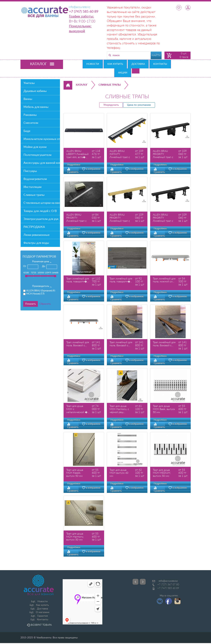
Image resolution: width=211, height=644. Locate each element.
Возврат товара (39, 625)
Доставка (138, 64)
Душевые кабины (35, 91)
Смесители (31, 123)
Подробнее (74, 165)
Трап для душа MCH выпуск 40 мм (119, 473)
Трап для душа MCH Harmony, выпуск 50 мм (75, 537)
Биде (27, 131)
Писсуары (30, 171)
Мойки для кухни (35, 147)
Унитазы (29, 83)
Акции (123, 73)
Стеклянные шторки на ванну (42, 203)
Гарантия (43, 616)
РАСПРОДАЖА (34, 227)
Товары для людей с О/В (40, 211)
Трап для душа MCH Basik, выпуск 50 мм (164, 409)
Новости (93, 64)
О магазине (43, 612)
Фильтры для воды (36, 243)
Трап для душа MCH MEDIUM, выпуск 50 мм (162, 473)
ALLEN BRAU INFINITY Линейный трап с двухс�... (120, 154)
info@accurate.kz (168, 581)
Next (143, 582)
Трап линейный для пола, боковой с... (78, 344)
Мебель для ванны (36, 107)
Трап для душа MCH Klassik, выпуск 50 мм (75, 473)
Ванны (28, 99)
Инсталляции (33, 187)
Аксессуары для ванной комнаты (42, 163)
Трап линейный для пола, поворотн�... (78, 280)
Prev (135, 582)
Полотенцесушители (37, 155)
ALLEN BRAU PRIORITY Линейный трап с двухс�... (163, 154)
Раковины (30, 115)
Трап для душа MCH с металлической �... (78, 409)
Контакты (160, 64)
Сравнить (73, 234)
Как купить (115, 64)
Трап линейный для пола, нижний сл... (164, 280)
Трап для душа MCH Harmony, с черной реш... (119, 409)
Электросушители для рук (41, 219)
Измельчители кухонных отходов (42, 139)
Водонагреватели (35, 179)
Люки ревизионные (36, 235)
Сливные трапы (34, 195)
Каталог (82, 85)
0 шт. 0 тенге (184, 55)
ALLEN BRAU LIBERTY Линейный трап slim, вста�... (77, 154)
